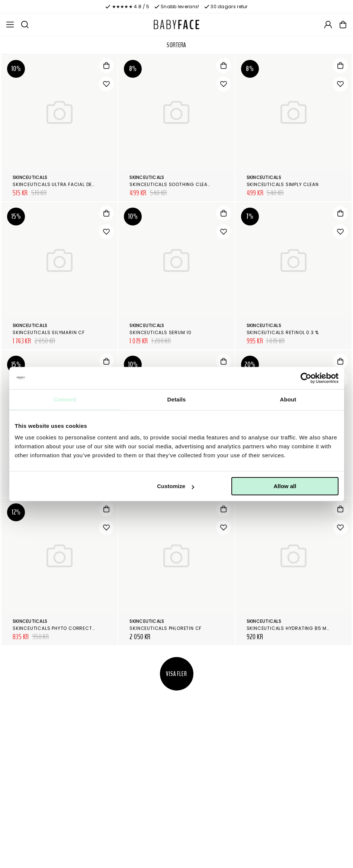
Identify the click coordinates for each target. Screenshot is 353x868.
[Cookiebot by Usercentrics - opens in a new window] (306, 378)
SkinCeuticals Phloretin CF (166, 628)
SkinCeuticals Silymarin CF (49, 332)
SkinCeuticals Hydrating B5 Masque (295, 628)
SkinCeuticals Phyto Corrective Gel (61, 628)
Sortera (176, 45)
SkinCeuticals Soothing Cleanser (175, 184)
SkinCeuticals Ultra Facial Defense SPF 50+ (70, 184)
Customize (176, 486)
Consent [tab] (65, 399)
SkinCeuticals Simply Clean (283, 184)
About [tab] (288, 399)
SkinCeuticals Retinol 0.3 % (283, 332)
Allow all (285, 486)
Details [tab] (177, 399)
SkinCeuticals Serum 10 (161, 332)
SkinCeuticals (30, 177)
